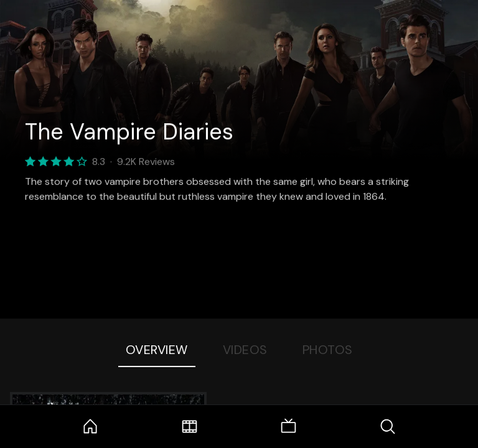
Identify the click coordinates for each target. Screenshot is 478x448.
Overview (157, 350)
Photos (328, 350)
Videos (245, 350)
